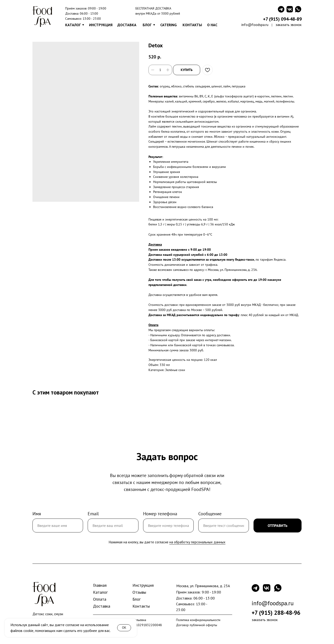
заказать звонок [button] (289, 25)
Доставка (102, 606)
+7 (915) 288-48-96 (276, 613)
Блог (136, 599)
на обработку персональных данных (197, 542)
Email (93, 514)
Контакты (141, 606)
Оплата (100, 599)
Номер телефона (160, 514)
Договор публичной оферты (197, 625)
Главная (100, 585)
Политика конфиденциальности (198, 620)
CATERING (169, 25)
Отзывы (139, 592)
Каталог (100, 592)
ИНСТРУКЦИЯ (101, 25)
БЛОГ (147, 25)
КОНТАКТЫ (192, 25)
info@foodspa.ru (255, 25)
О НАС (212, 25)
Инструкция (143, 585)
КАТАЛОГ (73, 25)
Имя (37, 514)
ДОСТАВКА (127, 25)
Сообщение (210, 514)
